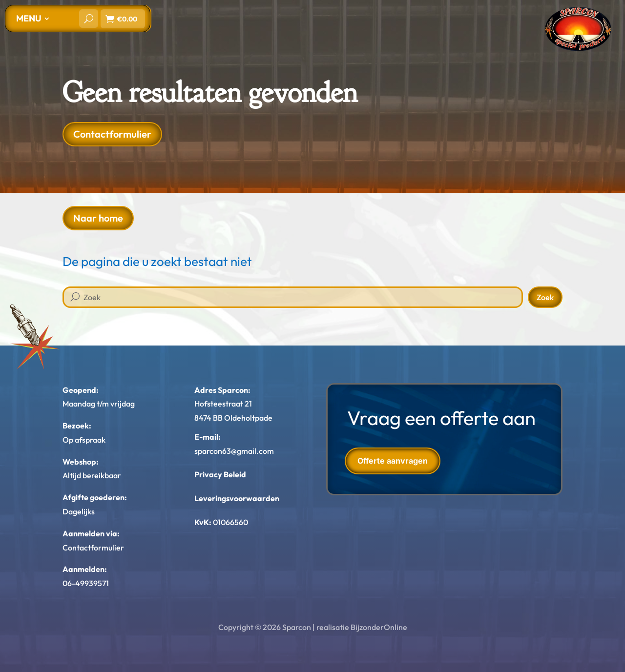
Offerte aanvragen (393, 461)
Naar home (98, 218)
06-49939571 (86, 583)
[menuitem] (33, 19)
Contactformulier (112, 134)
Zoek (545, 297)
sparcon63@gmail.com (234, 451)
